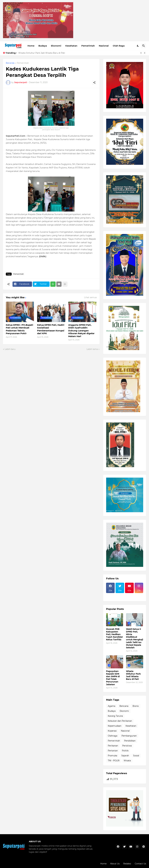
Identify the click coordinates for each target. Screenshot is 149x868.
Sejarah (125, 756)
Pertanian (113, 751)
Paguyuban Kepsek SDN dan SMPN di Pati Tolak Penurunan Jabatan (113, 678)
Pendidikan (130, 741)
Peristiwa (127, 746)
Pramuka (112, 756)
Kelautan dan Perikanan (120, 721)
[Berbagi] (94, 83)
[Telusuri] (144, 46)
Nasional (104, 46)
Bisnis (136, 706)
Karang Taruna (115, 716)
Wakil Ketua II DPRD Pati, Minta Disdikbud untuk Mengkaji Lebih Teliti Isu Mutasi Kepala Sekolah (135, 638)
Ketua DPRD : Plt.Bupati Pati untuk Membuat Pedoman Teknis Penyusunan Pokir (19, 329)
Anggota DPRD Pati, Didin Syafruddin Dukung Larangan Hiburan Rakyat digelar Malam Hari (81, 331)
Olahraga (113, 736)
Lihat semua (90, 297)
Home (31, 46)
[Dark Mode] (138, 46)
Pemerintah (88, 46)
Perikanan (113, 746)
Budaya (43, 46)
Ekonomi (56, 46)
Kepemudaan (115, 726)
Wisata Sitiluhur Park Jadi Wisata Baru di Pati (42, 53)
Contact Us (140, 864)
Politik (125, 751)
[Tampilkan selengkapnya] (65, 284)
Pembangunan (129, 736)
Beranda (10, 63)
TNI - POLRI (114, 761)
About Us (115, 864)
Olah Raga (119, 46)
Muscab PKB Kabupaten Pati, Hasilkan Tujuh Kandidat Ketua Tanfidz (114, 634)
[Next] (145, 53)
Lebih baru (10, 349)
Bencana (124, 706)
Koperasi (112, 731)
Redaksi (127, 864)
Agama (112, 706)
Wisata (127, 761)
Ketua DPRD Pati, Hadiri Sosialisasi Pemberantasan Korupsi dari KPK (51, 329)
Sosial (136, 756)
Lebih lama (92, 349)
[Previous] (141, 53)
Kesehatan (71, 46)
